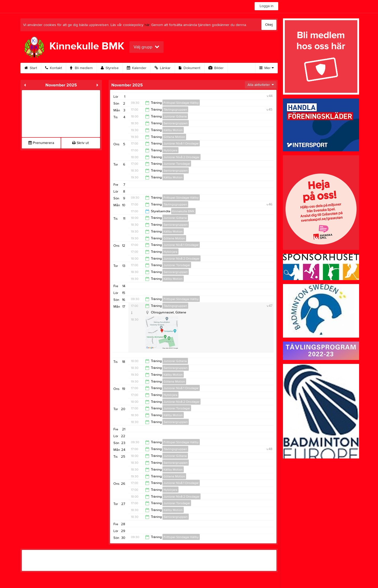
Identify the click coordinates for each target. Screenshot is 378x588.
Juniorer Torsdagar (177, 164)
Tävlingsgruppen (175, 110)
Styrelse (110, 68)
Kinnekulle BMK (183, 211)
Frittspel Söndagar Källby (181, 103)
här (147, 25)
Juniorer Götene (175, 116)
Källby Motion (173, 130)
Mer (267, 68)
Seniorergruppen (176, 123)
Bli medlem (81, 68)
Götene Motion (174, 137)
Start (31, 68)
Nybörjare (170, 150)
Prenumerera (41, 143)
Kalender (137, 68)
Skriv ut (80, 143)
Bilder (216, 68)
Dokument (190, 68)
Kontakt (54, 68)
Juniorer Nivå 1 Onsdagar (181, 143)
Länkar (163, 68)
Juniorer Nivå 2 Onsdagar (182, 157)
